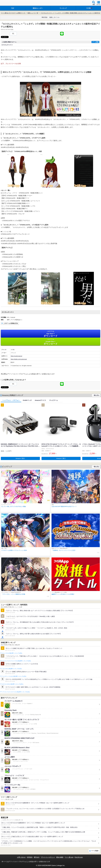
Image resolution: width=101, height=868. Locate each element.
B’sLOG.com (79, 857)
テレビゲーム (54, 400)
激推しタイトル (54, 17)
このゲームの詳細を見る (11, 323)
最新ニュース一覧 (33, 13)
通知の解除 (60, 857)
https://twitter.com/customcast (19, 359)
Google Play (50, 342)
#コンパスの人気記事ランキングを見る (12, 653)
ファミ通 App (8, 3)
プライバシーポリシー (48, 857)
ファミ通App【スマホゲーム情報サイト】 (13, 13)
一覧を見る (96, 395)
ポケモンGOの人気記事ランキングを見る (13, 684)
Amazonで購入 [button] (20, 458)
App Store (50, 334)
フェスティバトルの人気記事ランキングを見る (14, 676)
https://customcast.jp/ (16, 356)
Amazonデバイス (40, 400)
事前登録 (44, 17)
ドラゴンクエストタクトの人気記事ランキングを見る (16, 692)
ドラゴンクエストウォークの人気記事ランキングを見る (16, 661)
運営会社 (37, 857)
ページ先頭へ (95, 851)
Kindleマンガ (27, 400)
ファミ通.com (69, 857)
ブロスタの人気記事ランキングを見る (12, 669)
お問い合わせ (21, 857)
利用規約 (30, 857)
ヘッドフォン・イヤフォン (11, 400)
